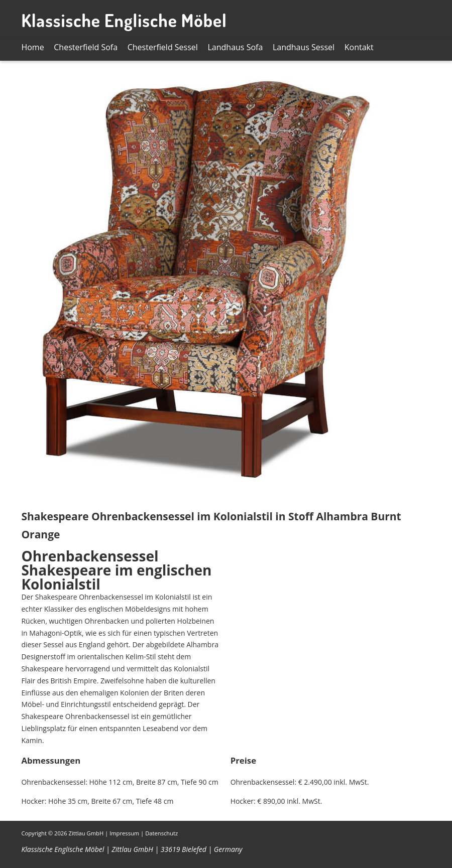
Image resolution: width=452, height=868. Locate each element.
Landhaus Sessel (304, 47)
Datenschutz (161, 833)
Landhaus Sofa (236, 47)
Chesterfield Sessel (163, 47)
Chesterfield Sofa (86, 47)
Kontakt (359, 47)
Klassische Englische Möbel (124, 20)
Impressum (124, 833)
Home (32, 47)
